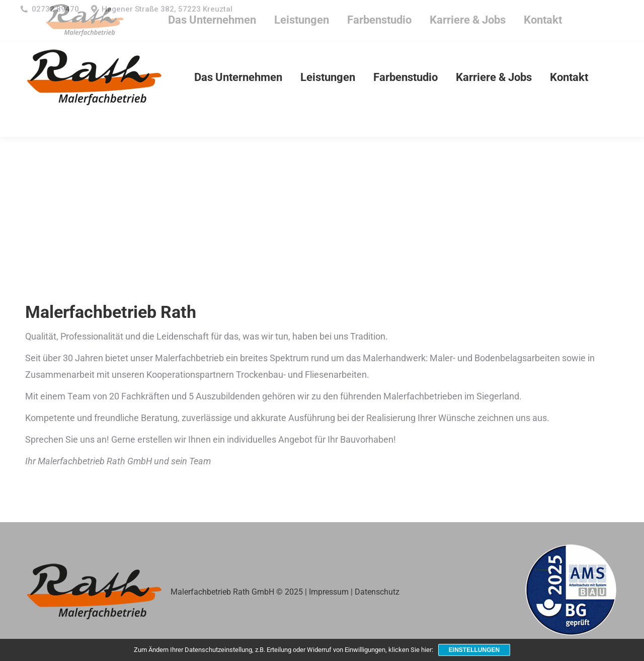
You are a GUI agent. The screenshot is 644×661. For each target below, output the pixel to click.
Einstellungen (474, 650)
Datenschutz (377, 592)
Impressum (329, 592)
